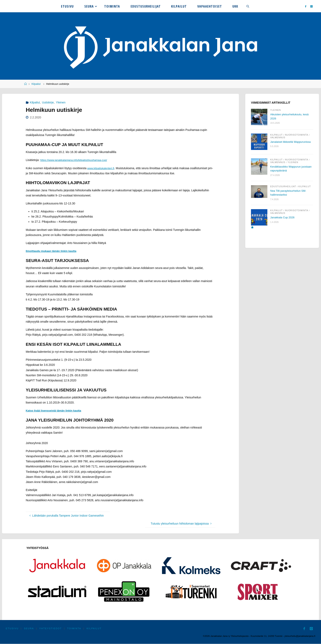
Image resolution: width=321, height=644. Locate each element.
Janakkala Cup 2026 (283, 219)
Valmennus (278, 137)
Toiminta (75, 629)
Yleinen (61, 102)
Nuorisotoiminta (297, 135)
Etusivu (12, 629)
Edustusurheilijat (283, 188)
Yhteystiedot (51, 629)
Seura (29, 629)
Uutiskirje (48, 102)
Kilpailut (36, 84)
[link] (248, 6)
